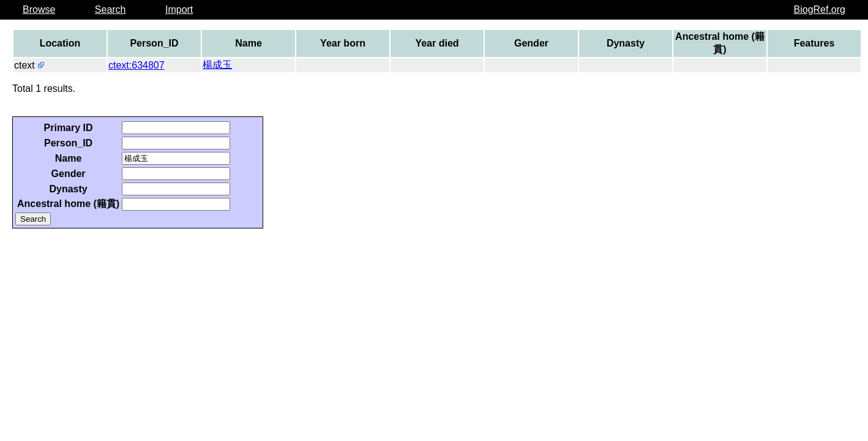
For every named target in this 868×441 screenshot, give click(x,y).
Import (179, 9)
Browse (39, 9)
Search (110, 9)
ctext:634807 (137, 65)
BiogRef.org (820, 9)
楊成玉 (217, 65)
